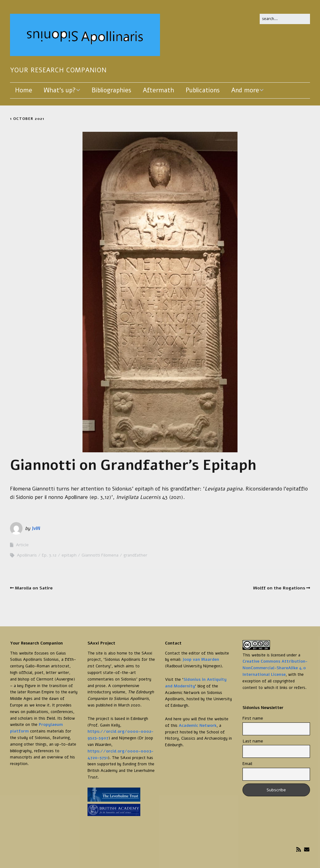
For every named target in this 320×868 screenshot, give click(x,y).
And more (245, 90)
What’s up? (60, 90)
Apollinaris (27, 555)
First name (253, 718)
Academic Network (198, 726)
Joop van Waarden (201, 660)
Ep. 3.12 (49, 555)
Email (247, 764)
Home (24, 90)
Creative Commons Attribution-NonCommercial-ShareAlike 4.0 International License (275, 668)
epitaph (69, 555)
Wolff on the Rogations (279, 588)
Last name (253, 741)
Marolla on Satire (34, 588)
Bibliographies (111, 90)
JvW (36, 528)
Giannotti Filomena (100, 555)
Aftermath (158, 90)
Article (22, 545)
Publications (203, 90)
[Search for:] (285, 19)
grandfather (135, 555)
